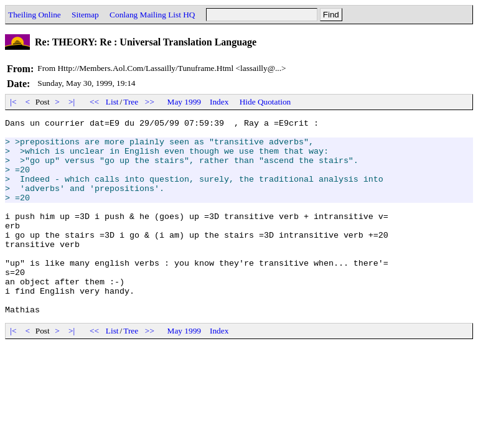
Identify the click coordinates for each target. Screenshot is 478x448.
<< (95, 102)
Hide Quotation (265, 102)
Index (219, 102)
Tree (131, 102)
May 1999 (184, 102)
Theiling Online (35, 15)
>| (72, 102)
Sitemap (85, 15)
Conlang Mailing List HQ (152, 15)
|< (13, 102)
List (112, 102)
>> (150, 102)
